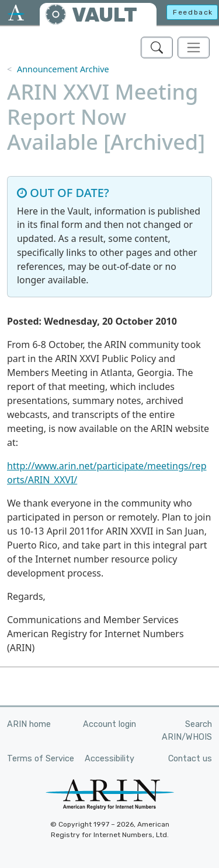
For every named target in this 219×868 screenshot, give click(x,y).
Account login (109, 724)
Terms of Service (41, 759)
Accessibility (109, 759)
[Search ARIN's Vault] (157, 48)
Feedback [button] (193, 12)
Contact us (190, 759)
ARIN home (29, 724)
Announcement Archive (63, 69)
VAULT (105, 15)
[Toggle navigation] (194, 48)
